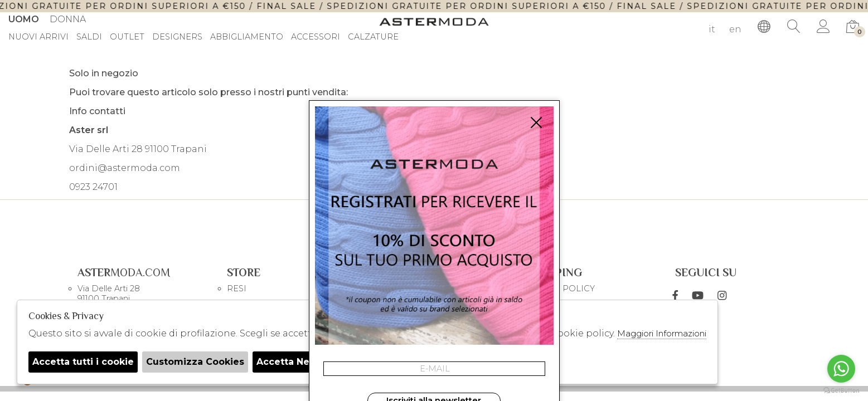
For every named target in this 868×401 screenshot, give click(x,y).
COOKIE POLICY (560, 288)
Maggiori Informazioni (662, 333)
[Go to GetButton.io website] (841, 390)
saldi (89, 37)
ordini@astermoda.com (125, 168)
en (735, 29)
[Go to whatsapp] (841, 369)
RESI (237, 288)
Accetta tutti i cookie (83, 362)
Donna (68, 19)
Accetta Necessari (300, 362)
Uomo (24, 19)
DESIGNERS (177, 37)
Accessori (316, 37)
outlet (127, 37)
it (712, 29)
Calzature (373, 37)
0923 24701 (93, 187)
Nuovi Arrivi (38, 37)
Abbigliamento (247, 37)
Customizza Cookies (195, 362)
